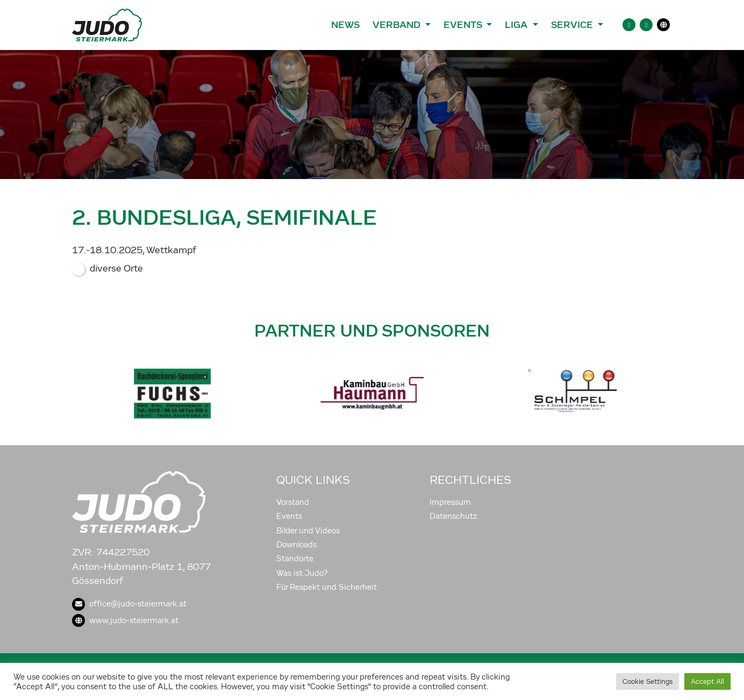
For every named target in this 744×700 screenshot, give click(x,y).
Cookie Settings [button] (648, 681)
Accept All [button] (707, 681)
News (345, 25)
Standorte (295, 559)
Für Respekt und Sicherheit (327, 587)
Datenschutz (453, 516)
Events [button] (464, 25)
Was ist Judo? (302, 573)
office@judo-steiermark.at (129, 604)
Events (289, 516)
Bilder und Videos (308, 531)
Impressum (450, 502)
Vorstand (293, 502)
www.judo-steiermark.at (125, 620)
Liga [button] (517, 25)
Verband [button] (398, 25)
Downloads (296, 545)
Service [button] (573, 25)
